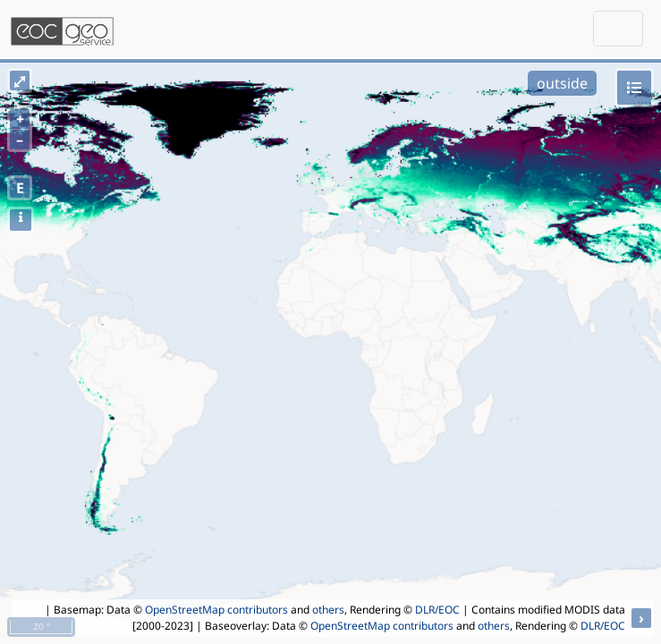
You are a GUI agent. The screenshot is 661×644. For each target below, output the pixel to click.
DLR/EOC (437, 610)
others (328, 610)
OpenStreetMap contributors (216, 610)
